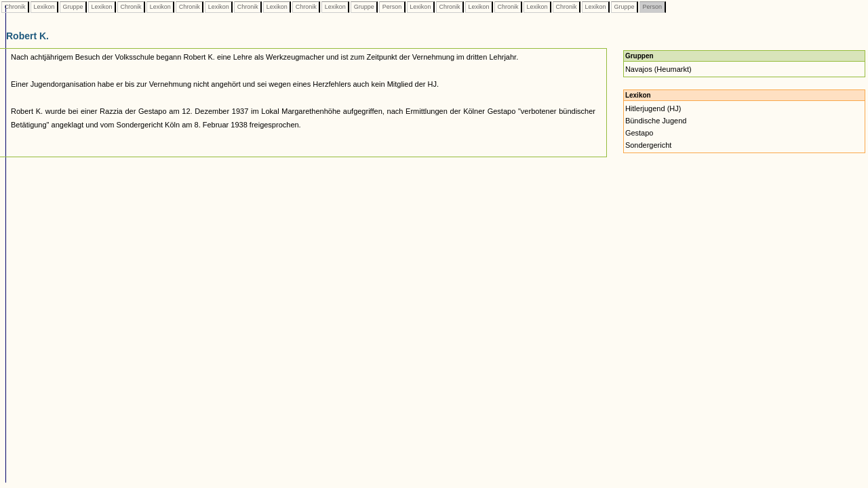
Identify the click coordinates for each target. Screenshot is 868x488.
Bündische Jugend (656, 121)
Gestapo (639, 133)
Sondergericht (649, 145)
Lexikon (44, 7)
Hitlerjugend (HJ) (653, 108)
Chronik (15, 7)
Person (392, 7)
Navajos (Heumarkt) (658, 69)
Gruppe (73, 7)
